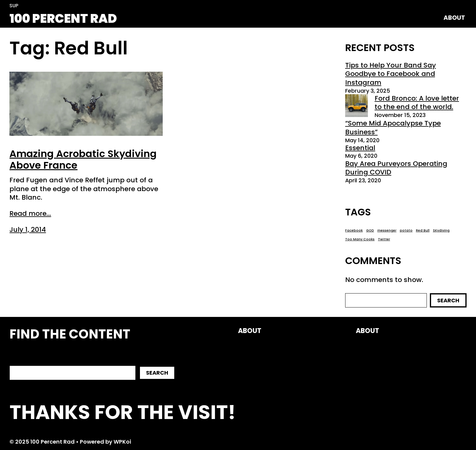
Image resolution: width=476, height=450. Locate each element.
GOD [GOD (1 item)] (370, 231)
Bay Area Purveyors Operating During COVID (396, 168)
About (454, 18)
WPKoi (122, 442)
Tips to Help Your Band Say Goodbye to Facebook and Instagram (391, 74)
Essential (360, 148)
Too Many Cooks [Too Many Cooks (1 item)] (360, 239)
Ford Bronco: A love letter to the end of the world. (417, 103)
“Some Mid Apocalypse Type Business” (393, 128)
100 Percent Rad (63, 19)
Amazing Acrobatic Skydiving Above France (83, 160)
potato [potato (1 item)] (406, 231)
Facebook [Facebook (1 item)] (354, 231)
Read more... (30, 214)
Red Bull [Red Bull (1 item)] (423, 231)
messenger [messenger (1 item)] (387, 231)
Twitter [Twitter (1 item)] (384, 239)
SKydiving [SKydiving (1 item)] (441, 231)
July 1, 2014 (28, 230)
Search (448, 300)
